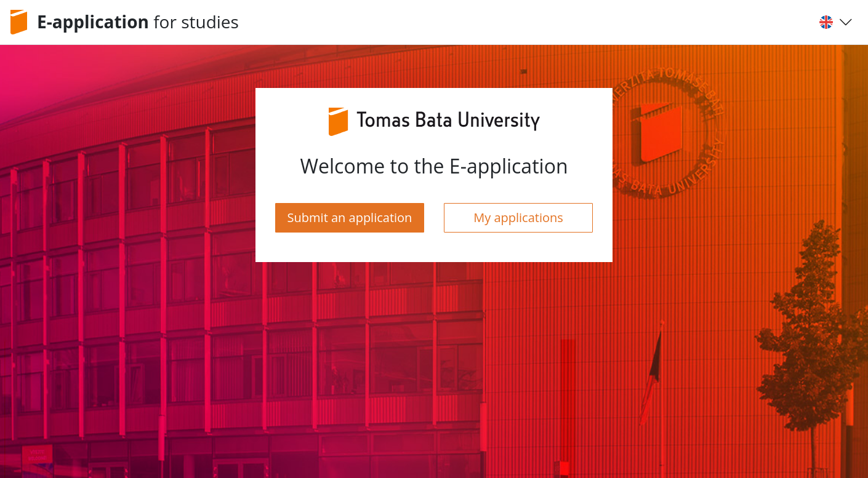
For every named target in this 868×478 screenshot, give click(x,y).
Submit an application (350, 217)
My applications (518, 217)
